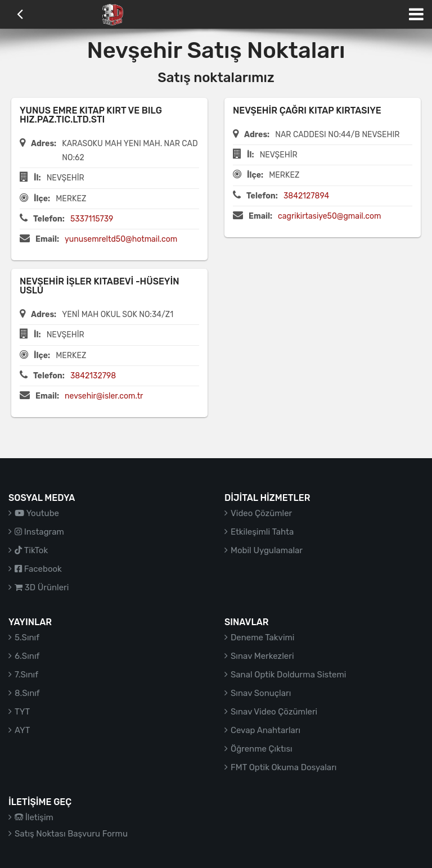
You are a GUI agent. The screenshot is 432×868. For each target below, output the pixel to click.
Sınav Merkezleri (262, 656)
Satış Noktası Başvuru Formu (71, 834)
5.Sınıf (27, 638)
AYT (22, 730)
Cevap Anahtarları (265, 730)
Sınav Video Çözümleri (274, 712)
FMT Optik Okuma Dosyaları (283, 767)
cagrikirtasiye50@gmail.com (329, 216)
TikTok (31, 550)
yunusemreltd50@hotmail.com (121, 239)
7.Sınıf (26, 675)
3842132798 (93, 376)
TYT (22, 712)
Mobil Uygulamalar (267, 550)
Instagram (39, 532)
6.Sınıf (27, 656)
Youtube (37, 513)
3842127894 (306, 196)
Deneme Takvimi (263, 638)
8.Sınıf (27, 693)
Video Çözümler (261, 513)
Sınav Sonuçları (261, 693)
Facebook (38, 569)
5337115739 (92, 219)
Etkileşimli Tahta (262, 532)
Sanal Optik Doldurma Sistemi (288, 675)
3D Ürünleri (42, 587)
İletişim (34, 817)
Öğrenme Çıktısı (262, 749)
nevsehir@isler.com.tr (104, 396)
